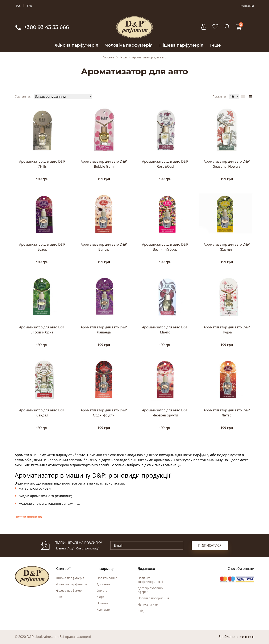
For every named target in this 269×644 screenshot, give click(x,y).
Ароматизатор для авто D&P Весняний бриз (165, 247)
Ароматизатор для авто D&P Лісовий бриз (42, 330)
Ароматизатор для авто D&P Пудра (227, 330)
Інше (215, 45)
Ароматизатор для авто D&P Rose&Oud (165, 164)
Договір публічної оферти (151, 590)
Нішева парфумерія (181, 45)
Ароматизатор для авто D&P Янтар (227, 413)
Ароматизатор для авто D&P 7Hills (42, 164)
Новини (102, 603)
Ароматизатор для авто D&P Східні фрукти (104, 413)
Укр (30, 6)
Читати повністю (28, 517)
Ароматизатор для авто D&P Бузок (42, 247)
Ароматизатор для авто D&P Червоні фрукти (165, 413)
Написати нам (148, 604)
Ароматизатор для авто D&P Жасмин (227, 247)
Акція (101, 597)
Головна (109, 57)
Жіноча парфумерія (76, 45)
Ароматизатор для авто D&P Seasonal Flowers (227, 164)
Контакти (247, 6)
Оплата (102, 591)
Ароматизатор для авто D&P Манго (165, 330)
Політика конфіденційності (150, 580)
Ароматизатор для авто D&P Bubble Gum (104, 164)
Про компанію (107, 578)
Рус (18, 6)
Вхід (141, 611)
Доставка (103, 584)
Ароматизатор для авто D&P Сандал (42, 413)
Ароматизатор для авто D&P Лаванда (104, 330)
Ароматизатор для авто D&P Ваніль (104, 247)
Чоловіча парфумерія (129, 45)
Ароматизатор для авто (149, 57)
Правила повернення (153, 598)
